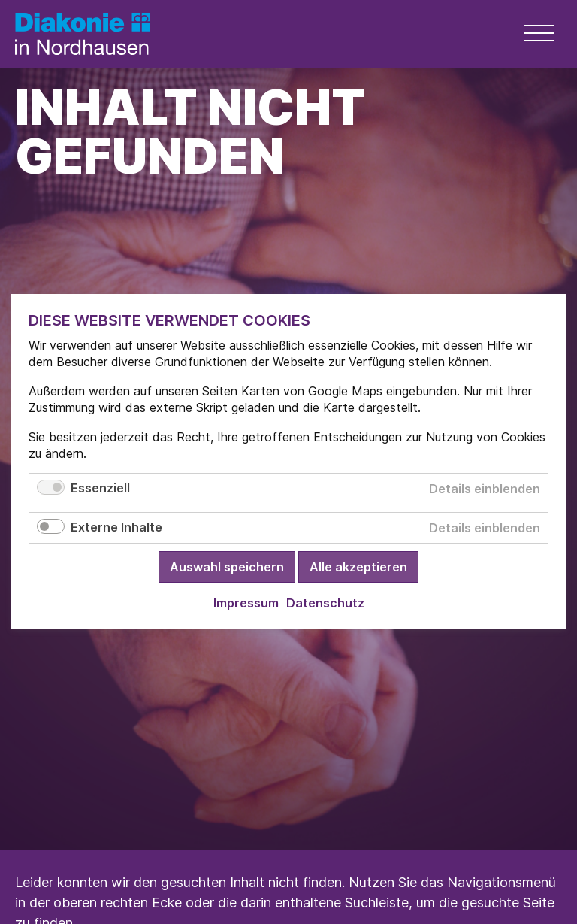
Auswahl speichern (227, 568)
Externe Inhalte (116, 528)
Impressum (246, 604)
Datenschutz (325, 604)
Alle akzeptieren (358, 568)
